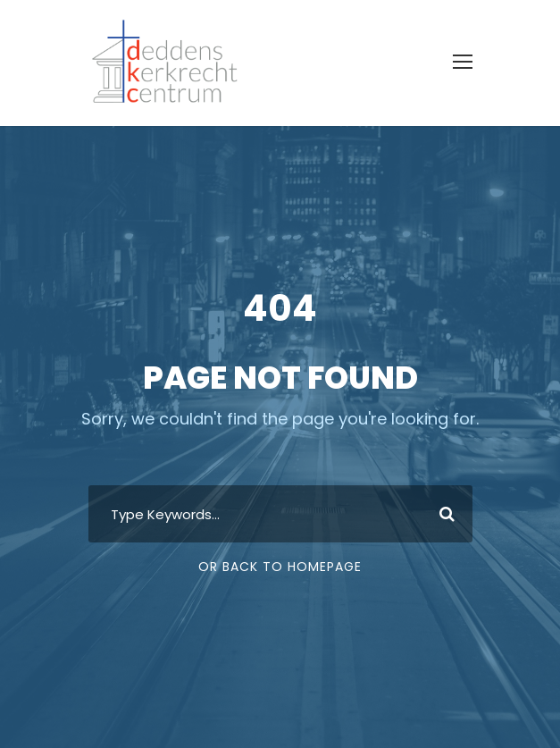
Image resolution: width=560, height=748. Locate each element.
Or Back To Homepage (280, 567)
